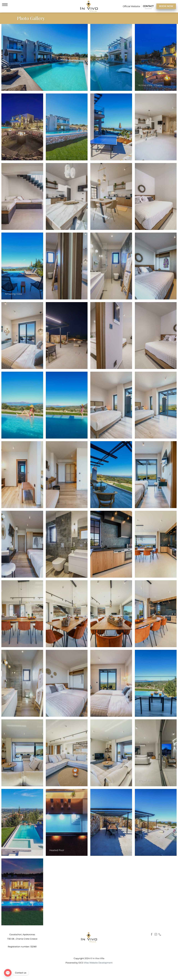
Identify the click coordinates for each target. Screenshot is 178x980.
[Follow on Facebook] (152, 935)
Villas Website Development (98, 963)
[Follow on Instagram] (156, 935)
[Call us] (160, 935)
